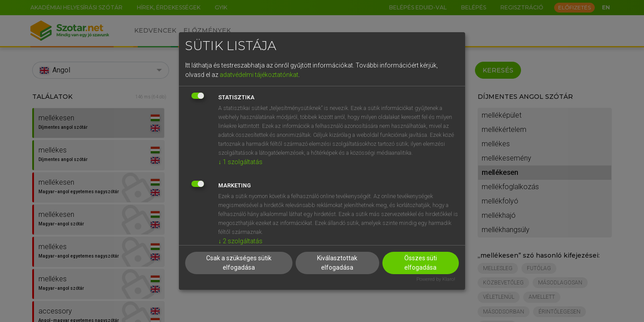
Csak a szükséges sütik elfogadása (239, 263)
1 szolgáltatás (240, 162)
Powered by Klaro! (436, 279)
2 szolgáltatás (240, 241)
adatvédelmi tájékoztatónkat (259, 75)
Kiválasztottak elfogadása (337, 263)
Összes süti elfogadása (421, 263)
